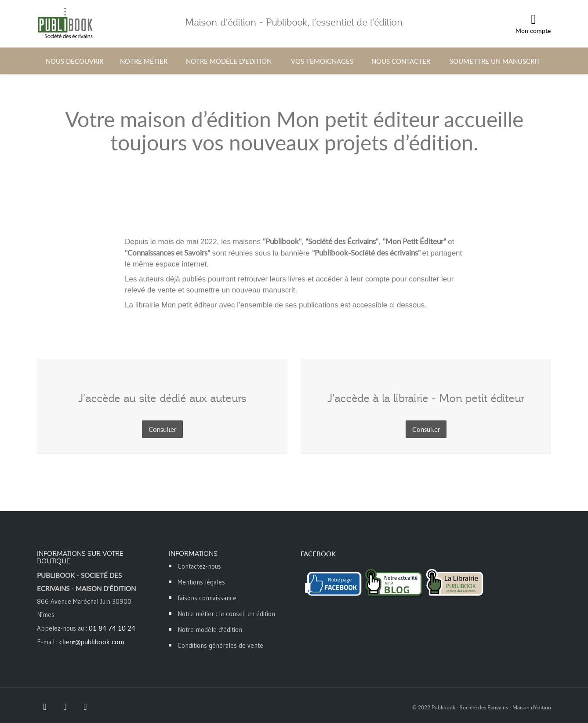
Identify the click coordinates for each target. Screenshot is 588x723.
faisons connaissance (207, 598)
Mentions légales (201, 582)
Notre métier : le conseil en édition (226, 614)
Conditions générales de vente (220, 645)
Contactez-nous (199, 566)
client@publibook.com (92, 642)
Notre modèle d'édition (210, 630)
